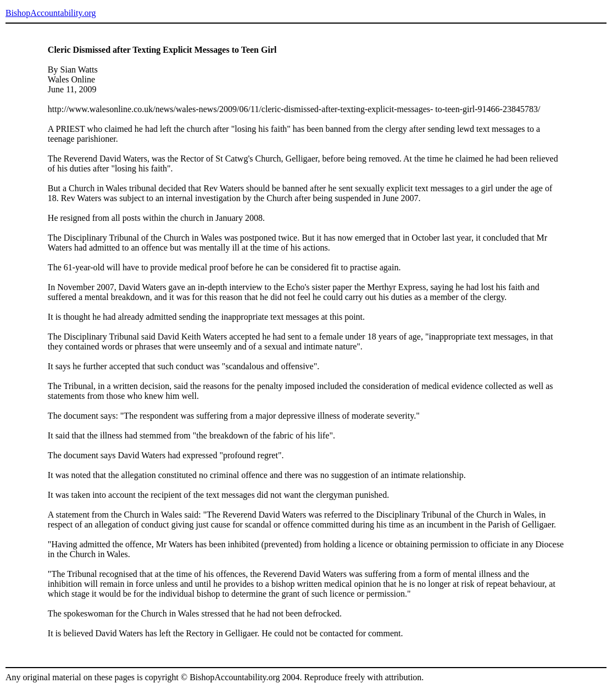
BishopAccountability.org (51, 13)
